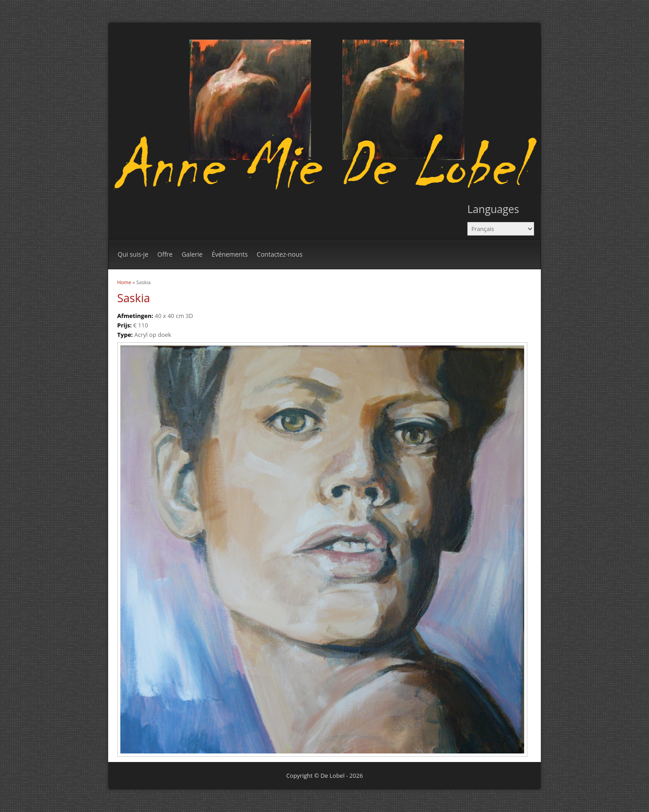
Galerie (192, 254)
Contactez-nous (280, 254)
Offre (165, 254)
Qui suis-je (133, 254)
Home (124, 282)
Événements (229, 254)
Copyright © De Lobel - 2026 (324, 776)
